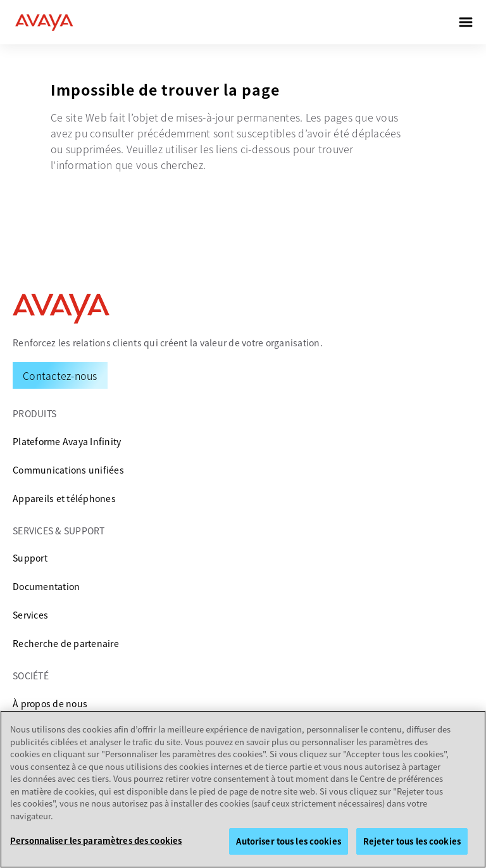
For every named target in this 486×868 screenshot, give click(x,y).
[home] (44, 22)
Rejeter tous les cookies (412, 841)
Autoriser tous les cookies (288, 841)
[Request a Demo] (60, 375)
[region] (243, 789)
